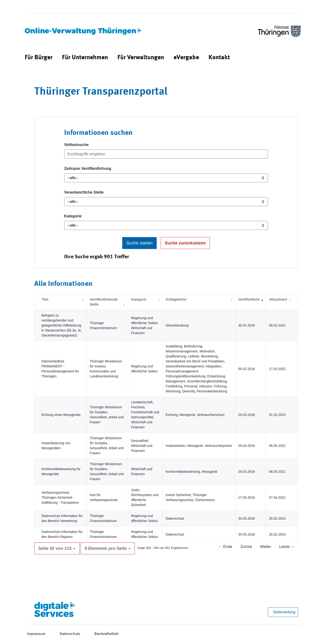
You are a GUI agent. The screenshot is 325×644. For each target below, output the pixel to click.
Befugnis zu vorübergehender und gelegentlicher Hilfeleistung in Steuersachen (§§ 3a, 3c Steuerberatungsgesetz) (61, 325)
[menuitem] (39, 58)
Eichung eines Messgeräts (61, 415)
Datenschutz (70, 634)
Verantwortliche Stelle (84, 192)
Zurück (246, 547)
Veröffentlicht (249, 299)
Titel (45, 299)
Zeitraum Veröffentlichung (88, 168)
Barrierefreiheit (106, 634)
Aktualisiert (278, 299)
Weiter (266, 547)
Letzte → (287, 547)
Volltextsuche (76, 145)
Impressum (36, 634)
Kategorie (73, 216)
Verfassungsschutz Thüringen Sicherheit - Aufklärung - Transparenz (60, 498)
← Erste (225, 547)
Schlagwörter (176, 299)
